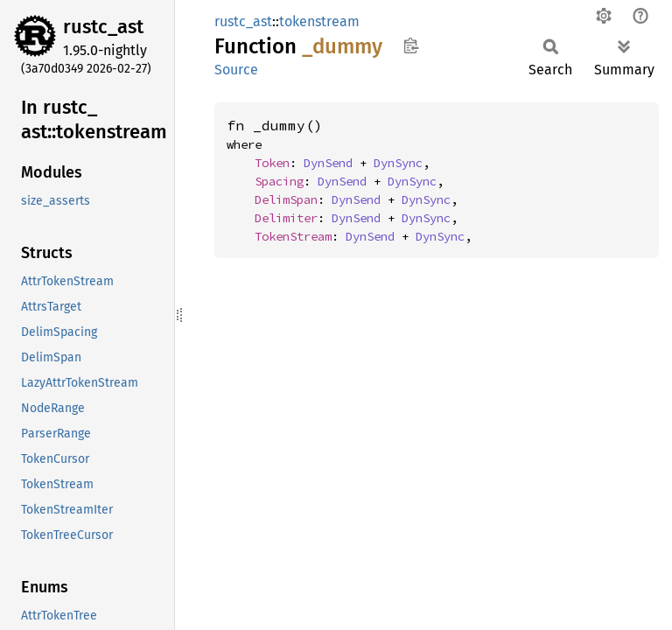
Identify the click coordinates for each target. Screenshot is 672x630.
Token (272, 163)
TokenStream (293, 236)
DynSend (328, 163)
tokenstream (319, 21)
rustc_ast (103, 27)
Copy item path (411, 45)
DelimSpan (286, 199)
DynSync (398, 163)
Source (236, 70)
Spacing (279, 181)
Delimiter (286, 218)
